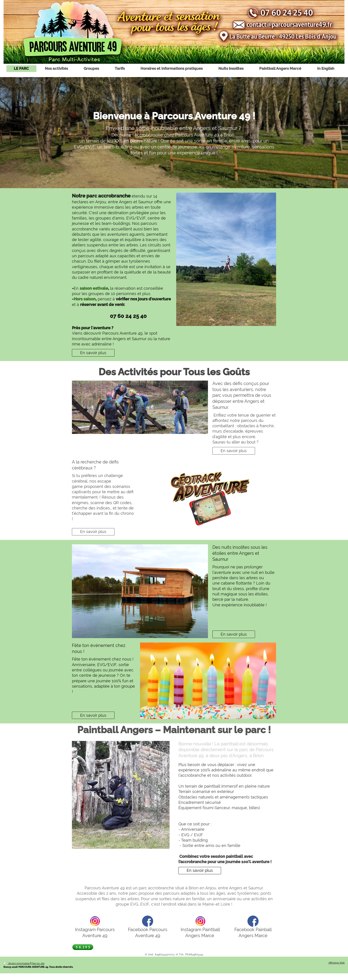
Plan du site (38, 963)
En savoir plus (93, 353)
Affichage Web (337, 963)
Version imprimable (17, 963)
